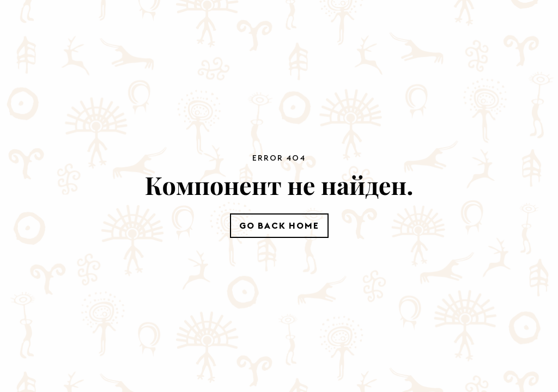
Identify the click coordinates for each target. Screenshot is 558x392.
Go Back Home (279, 225)
